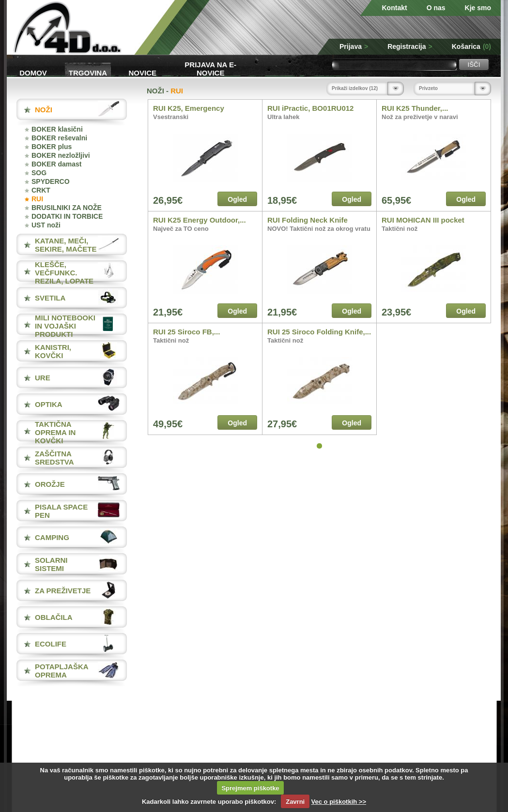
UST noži (46, 225)
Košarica (471, 46)
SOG (39, 173)
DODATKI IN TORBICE (67, 216)
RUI (37, 199)
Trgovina (88, 73)
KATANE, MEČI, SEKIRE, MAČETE (66, 245)
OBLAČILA (54, 617)
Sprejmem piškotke (250, 788)
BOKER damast (56, 164)
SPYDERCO (51, 181)
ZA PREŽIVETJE (63, 591)
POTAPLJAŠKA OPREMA (62, 671)
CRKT (41, 190)
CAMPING (52, 537)
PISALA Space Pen (61, 511)
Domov (33, 73)
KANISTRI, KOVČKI (53, 351)
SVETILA (50, 298)
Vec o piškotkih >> (339, 802)
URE (43, 378)
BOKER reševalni (59, 138)
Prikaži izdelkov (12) (355, 88)
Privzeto (428, 88)
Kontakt (395, 8)
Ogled (237, 199)
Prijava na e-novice (210, 68)
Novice (143, 73)
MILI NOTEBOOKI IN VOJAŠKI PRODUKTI (65, 326)
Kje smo (478, 8)
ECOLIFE (51, 644)
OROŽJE (50, 484)
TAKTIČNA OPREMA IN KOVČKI (55, 432)
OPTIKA (49, 404)
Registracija (410, 46)
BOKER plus (52, 147)
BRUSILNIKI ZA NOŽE (67, 208)
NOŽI (44, 110)
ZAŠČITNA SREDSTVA (54, 458)
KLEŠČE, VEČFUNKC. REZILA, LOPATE (64, 273)
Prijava (354, 46)
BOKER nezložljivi (61, 155)
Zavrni (295, 802)
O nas (436, 8)
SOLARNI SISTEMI (51, 564)
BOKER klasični (57, 129)
